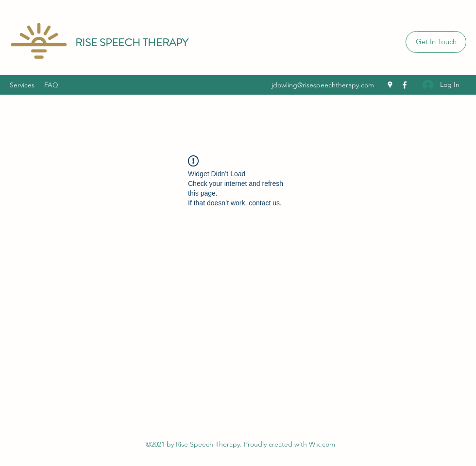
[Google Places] (390, 85)
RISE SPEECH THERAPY (132, 42)
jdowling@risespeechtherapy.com (323, 85)
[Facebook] (405, 85)
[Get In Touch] (436, 42)
